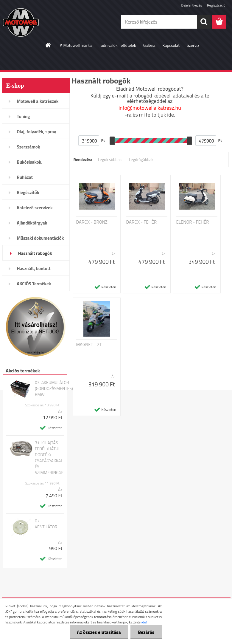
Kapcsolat (171, 45)
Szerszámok (29, 147)
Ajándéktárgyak (32, 223)
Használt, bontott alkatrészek (34, 270)
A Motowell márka (76, 45)
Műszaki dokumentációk (41, 238)
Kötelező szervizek (35, 208)
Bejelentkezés (192, 5)
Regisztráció (216, 5)
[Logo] (43, 22)
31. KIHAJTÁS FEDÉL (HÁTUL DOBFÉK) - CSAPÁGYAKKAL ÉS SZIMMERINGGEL (50, 458)
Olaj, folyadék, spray (37, 132)
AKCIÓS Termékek (34, 284)
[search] (204, 22)
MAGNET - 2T (89, 345)
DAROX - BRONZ (92, 222)
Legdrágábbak (141, 159)
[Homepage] (49, 45)
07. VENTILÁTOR (46, 524)
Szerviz (193, 45)
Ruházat (25, 177)
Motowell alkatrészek (38, 101)
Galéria (149, 45)
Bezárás (146, 632)
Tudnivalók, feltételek (117, 45)
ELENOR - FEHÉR (193, 222)
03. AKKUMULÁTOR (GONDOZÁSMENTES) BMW (54, 388)
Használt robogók (35, 253)
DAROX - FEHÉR (142, 222)
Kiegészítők (28, 192)
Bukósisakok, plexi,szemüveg (32, 164)
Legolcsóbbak (110, 159)
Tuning (24, 116)
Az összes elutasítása (99, 632)
